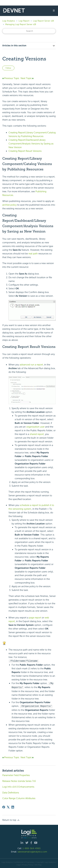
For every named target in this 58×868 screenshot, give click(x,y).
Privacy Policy (28, 864)
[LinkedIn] (13, 806)
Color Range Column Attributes (19, 798)
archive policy (9, 205)
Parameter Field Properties (16, 775)
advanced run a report (31, 365)
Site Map (38, 864)
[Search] (29, 31)
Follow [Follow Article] (8, 68)
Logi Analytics (9, 21)
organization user (35, 427)
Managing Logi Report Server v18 (21, 24)
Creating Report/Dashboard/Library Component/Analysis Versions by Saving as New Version (31, 144)
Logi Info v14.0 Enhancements (18, 786)
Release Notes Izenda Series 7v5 (19, 780)
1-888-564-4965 (32, 848)
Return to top (11, 820)
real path (33, 254)
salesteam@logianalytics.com (32, 851)
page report (35, 618)
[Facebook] (4, 806)
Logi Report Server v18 (43, 21)
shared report (37, 434)
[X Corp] (8, 806)
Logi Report (24, 21)
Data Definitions (11, 792)
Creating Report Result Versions (25, 151)
